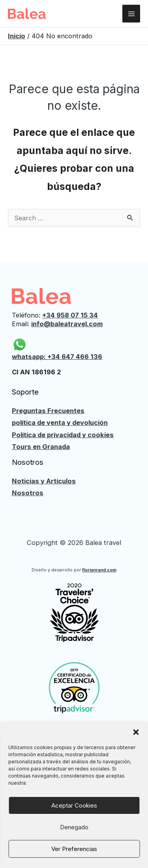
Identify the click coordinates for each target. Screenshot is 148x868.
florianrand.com (99, 570)
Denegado (74, 827)
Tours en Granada (41, 447)
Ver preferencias (74, 849)
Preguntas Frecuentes (48, 411)
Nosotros (28, 493)
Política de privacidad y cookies (63, 435)
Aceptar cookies (74, 805)
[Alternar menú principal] (131, 14)
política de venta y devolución (60, 423)
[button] (136, 732)
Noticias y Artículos (44, 481)
